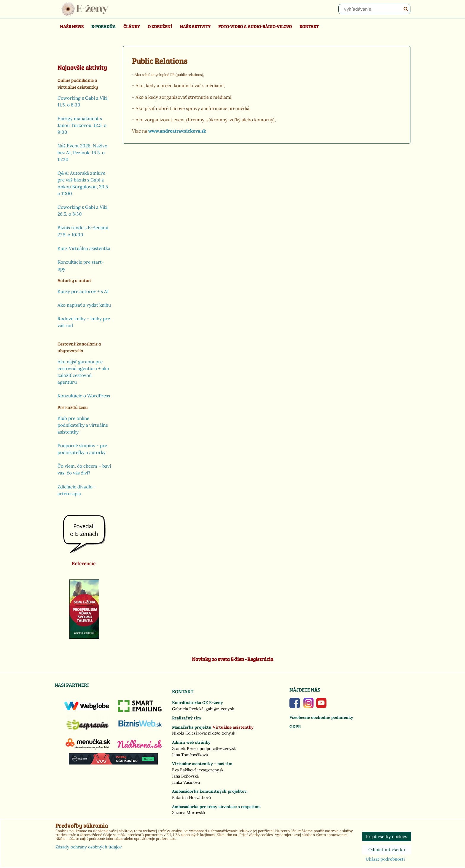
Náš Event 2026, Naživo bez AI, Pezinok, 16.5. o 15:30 (82, 153)
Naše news (72, 26)
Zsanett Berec (185, 748)
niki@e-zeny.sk (222, 733)
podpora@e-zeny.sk (218, 748)
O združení (160, 26)
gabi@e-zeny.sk (220, 709)
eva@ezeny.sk (211, 770)
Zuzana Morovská (188, 813)
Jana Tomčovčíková (190, 755)
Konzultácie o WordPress (84, 396)
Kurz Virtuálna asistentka (84, 248)
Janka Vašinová (186, 782)
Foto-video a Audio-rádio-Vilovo (255, 26)
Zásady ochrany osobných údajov (89, 847)
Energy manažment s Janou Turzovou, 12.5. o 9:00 (82, 125)
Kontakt (309, 26)
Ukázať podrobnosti (385, 859)
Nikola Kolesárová (189, 733)
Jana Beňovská (185, 776)
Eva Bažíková (184, 770)
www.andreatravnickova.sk (177, 131)
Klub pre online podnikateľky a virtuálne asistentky (83, 425)
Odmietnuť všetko (387, 850)
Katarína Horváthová (191, 797)
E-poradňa (103, 26)
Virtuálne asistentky (233, 727)
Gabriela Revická (188, 709)
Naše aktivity (195, 26)
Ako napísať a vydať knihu (84, 305)
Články (132, 26)
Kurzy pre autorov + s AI (83, 291)
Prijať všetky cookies (387, 837)
